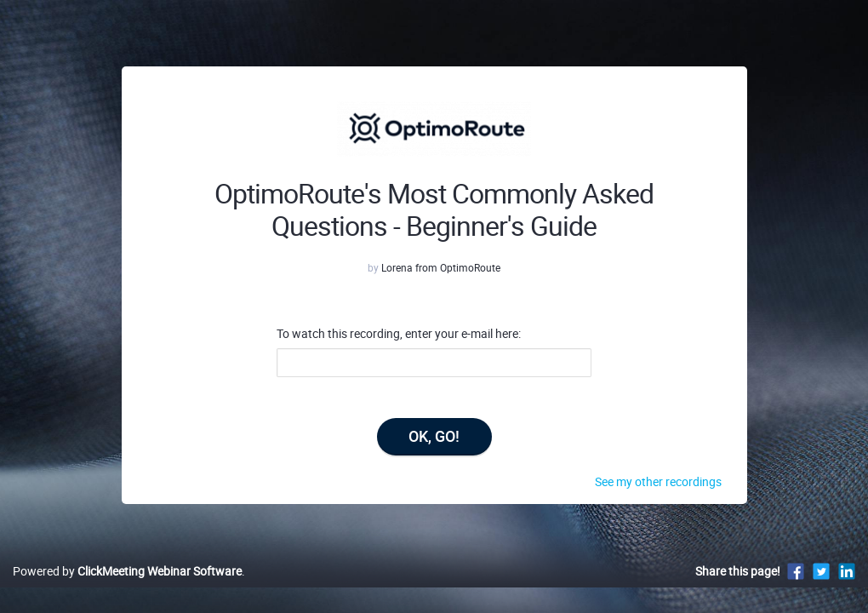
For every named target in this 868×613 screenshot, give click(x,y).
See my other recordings (658, 481)
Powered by (127, 589)
